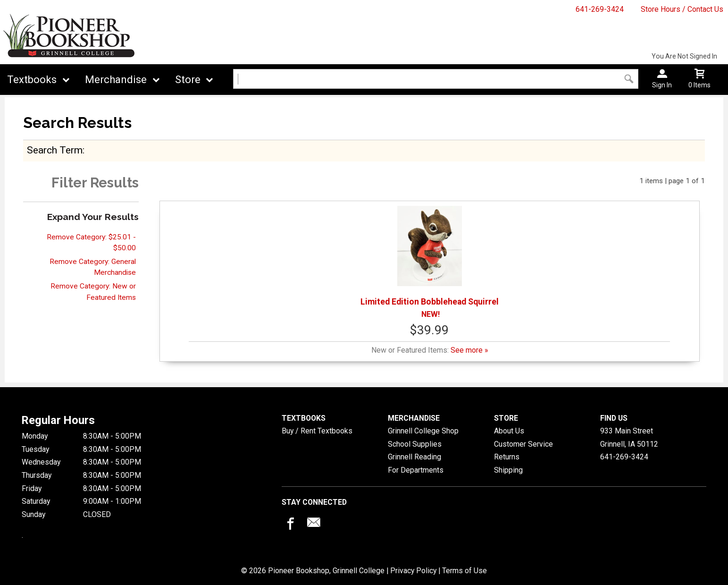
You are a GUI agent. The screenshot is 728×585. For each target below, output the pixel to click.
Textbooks (32, 80)
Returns (507, 457)
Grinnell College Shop (423, 431)
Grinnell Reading (414, 457)
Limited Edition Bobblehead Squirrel (430, 256)
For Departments (416, 470)
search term (55, 150)
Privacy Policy (413, 571)
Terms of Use (464, 571)
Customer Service (523, 444)
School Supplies (415, 444)
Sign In (662, 85)
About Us (509, 431)
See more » (469, 350)
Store (188, 80)
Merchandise (116, 80)
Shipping (508, 470)
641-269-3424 (600, 9)
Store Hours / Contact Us (682, 9)
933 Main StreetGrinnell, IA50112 (629, 437)
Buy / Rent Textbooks (317, 431)
